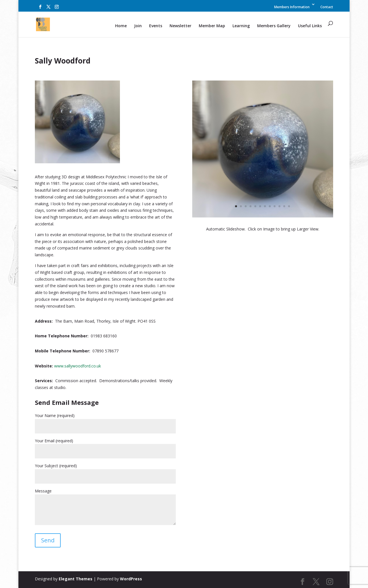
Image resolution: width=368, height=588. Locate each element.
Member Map (212, 26)
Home (121, 26)
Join (138, 26)
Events (156, 26)
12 (289, 206)
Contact (327, 7)
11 (284, 206)
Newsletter (180, 26)
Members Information (292, 7)
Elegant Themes (76, 579)
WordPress (131, 579)
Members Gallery (274, 26)
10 (279, 206)
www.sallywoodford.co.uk (78, 366)
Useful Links (310, 26)
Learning (241, 26)
